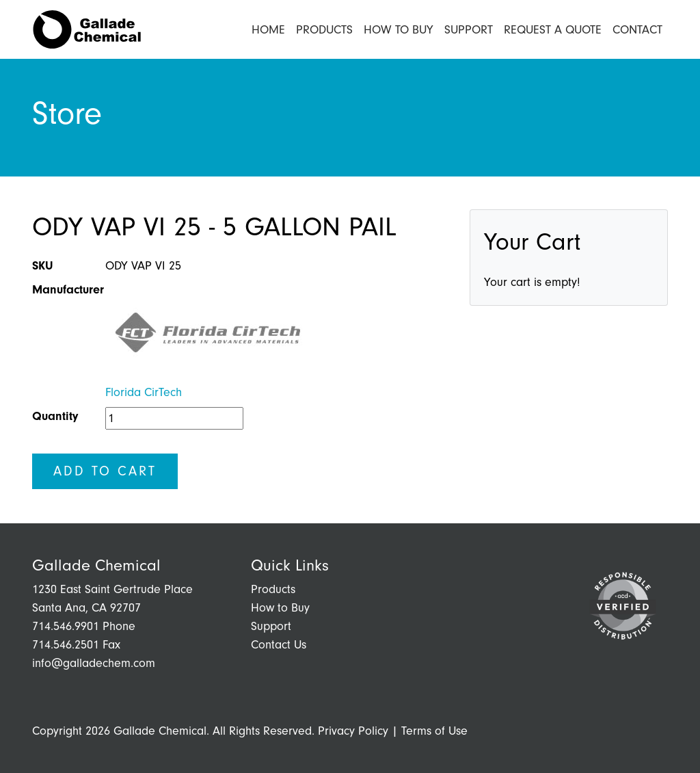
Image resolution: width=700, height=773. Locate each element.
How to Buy (399, 30)
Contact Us (279, 645)
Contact (637, 30)
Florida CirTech (144, 392)
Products (324, 30)
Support (469, 30)
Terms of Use (434, 731)
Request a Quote (553, 30)
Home (268, 30)
